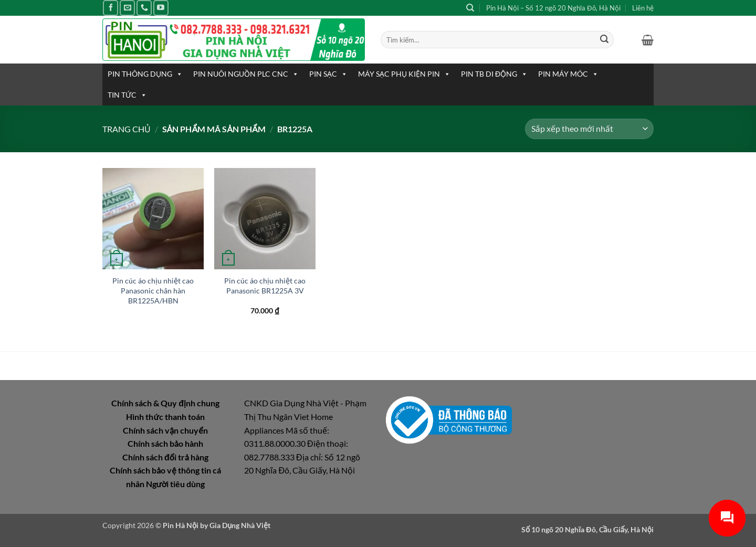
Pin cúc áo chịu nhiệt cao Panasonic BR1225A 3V (265, 286)
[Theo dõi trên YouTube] (161, 8)
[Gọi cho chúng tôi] (144, 8)
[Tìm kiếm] (470, 8)
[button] (648, 40)
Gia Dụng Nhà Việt (240, 525)
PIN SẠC (328, 74)
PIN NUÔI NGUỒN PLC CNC (246, 74)
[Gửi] (604, 40)
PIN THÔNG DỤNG (145, 74)
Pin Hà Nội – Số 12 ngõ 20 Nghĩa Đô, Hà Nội (553, 8)
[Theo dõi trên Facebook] (111, 8)
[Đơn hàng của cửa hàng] (589, 129)
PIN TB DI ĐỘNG (494, 74)
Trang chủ (127, 129)
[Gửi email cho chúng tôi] (127, 8)
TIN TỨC (127, 95)
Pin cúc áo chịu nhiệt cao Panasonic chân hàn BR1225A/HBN (153, 290)
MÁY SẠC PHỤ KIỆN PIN (404, 74)
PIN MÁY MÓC (568, 74)
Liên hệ (643, 8)
